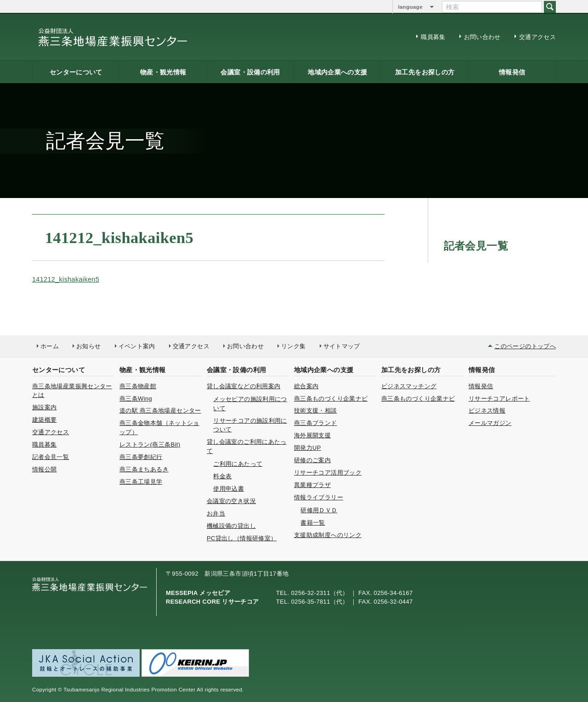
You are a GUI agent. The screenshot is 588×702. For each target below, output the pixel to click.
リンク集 (293, 346)
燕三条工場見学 (141, 482)
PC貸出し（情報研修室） (242, 538)
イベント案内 (137, 346)
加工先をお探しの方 (425, 72)
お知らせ (88, 346)
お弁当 (216, 513)
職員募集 (433, 37)
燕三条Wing (136, 399)
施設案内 (44, 407)
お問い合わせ (482, 37)
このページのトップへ (525, 346)
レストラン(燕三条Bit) (150, 444)
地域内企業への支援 (337, 72)
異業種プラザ (312, 485)
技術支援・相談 (316, 410)
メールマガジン (490, 423)
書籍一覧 (313, 523)
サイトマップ (342, 346)
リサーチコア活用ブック (328, 473)
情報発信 (512, 72)
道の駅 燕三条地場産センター (160, 410)
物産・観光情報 (163, 72)
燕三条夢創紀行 (141, 457)
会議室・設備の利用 (250, 72)
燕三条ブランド (316, 423)
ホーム (50, 346)
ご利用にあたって (238, 464)
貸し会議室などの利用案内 (243, 386)
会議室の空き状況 (231, 501)
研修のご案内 (312, 460)
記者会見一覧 (51, 457)
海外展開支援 (312, 435)
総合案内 (306, 386)
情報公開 (44, 469)
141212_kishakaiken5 (66, 279)
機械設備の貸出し (231, 526)
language (410, 7)
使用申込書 (229, 489)
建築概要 (44, 420)
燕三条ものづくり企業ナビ (331, 399)
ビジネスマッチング (409, 386)
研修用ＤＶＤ (319, 510)
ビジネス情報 (487, 410)
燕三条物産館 (138, 386)
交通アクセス (537, 37)
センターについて (76, 72)
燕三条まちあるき (144, 469)
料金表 (222, 476)
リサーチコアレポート (499, 399)
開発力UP (308, 448)
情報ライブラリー (319, 497)
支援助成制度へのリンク (328, 535)
